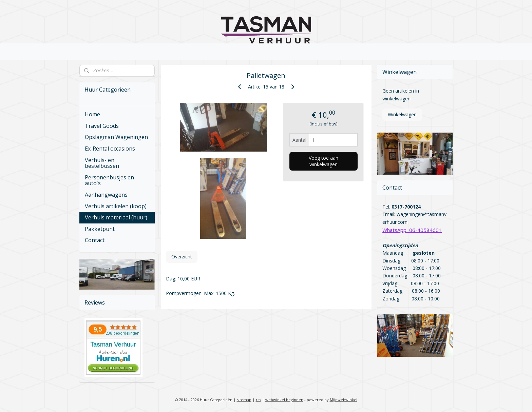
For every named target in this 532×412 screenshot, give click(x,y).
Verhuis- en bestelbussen (102, 163)
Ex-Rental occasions (110, 149)
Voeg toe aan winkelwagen (323, 161)
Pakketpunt (100, 229)
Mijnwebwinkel (344, 400)
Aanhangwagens (106, 195)
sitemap (244, 400)
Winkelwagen (402, 114)
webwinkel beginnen (284, 400)
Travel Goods (102, 126)
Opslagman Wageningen (116, 137)
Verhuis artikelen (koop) (116, 206)
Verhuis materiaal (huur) (116, 217)
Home (92, 114)
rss (258, 400)
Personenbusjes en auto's (109, 180)
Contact (95, 240)
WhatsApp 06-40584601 (412, 230)
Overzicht (181, 257)
